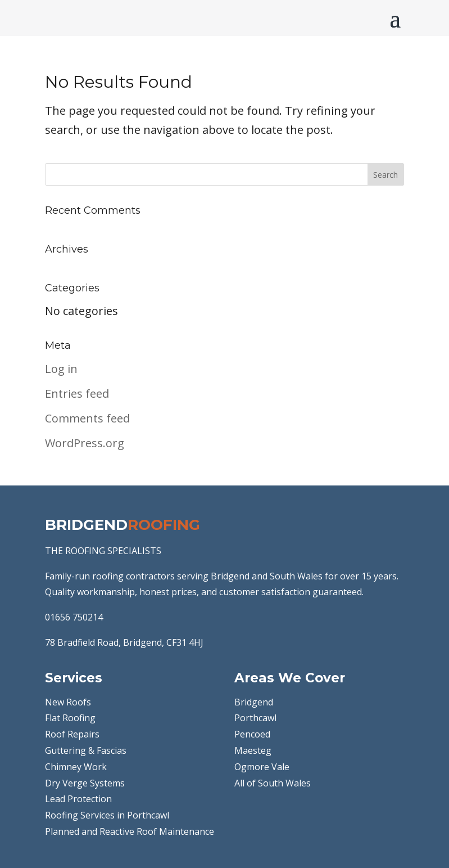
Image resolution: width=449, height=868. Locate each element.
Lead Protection (78, 799)
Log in (61, 369)
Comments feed (87, 418)
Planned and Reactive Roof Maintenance (130, 831)
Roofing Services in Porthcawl (107, 815)
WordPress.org (85, 443)
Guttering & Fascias (86, 750)
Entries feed (77, 393)
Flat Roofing (70, 718)
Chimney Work (76, 767)
